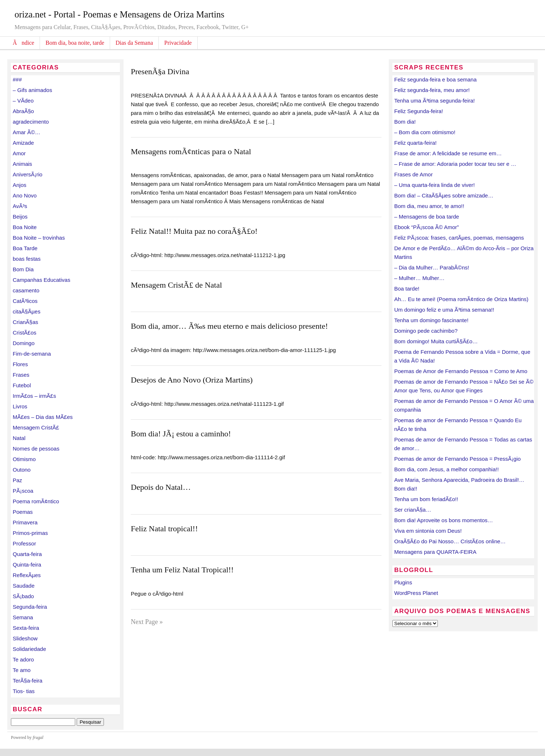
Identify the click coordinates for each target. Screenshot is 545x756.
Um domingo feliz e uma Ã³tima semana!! (444, 310)
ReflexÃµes (27, 575)
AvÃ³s (20, 206)
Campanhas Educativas (41, 280)
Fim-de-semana (32, 354)
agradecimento (31, 122)
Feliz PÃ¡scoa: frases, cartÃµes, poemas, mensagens (459, 238)
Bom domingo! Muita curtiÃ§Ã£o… (436, 341)
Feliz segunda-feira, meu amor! (432, 90)
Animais (22, 164)
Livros (20, 406)
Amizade (23, 143)
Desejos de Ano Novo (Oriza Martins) (192, 380)
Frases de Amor (413, 174)
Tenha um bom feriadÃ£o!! (426, 499)
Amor (19, 153)
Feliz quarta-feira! (415, 143)
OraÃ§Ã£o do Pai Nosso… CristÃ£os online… (450, 541)
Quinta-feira (27, 565)
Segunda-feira (30, 607)
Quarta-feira (27, 554)
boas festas (27, 259)
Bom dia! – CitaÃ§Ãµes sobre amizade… (444, 195)
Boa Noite (25, 227)
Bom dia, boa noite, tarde (75, 43)
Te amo (22, 670)
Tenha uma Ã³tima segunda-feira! (435, 101)
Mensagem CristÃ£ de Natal (176, 285)
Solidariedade (29, 649)
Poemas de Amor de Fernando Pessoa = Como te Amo (461, 371)
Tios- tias (24, 691)
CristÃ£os (25, 333)
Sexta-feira (26, 628)
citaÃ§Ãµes (27, 311)
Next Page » (147, 622)
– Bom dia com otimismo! (425, 132)
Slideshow (25, 638)
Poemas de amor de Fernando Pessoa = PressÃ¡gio (457, 459)
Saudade (24, 586)
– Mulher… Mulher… (419, 278)
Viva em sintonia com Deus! (428, 531)
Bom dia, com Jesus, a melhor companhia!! (447, 469)
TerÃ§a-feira (28, 681)
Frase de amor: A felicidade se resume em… (448, 153)
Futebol (22, 385)
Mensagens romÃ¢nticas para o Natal (191, 151)
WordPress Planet (416, 593)
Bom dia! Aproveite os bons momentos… (444, 520)
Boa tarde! (407, 289)
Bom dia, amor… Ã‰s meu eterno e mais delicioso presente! (229, 326)
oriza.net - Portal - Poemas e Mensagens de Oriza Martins (120, 14)
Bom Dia (23, 269)
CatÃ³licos (25, 301)
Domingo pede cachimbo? (426, 331)
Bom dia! (405, 122)
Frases (21, 375)
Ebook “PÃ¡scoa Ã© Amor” (427, 227)
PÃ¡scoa (23, 491)
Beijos (20, 217)
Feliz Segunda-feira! (419, 111)
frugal (38, 737)
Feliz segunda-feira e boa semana (435, 79)
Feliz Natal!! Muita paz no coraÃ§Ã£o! (194, 231)
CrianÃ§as (25, 322)
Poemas (23, 512)
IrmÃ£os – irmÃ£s (34, 396)
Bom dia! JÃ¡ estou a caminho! (181, 434)
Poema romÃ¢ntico (36, 501)
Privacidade (178, 43)
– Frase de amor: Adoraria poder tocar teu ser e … (455, 164)
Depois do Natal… (161, 487)
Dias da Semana (134, 43)
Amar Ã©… (27, 132)
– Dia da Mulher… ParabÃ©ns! (432, 267)
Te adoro (23, 659)
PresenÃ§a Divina (160, 71)
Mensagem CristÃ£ (36, 427)
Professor (24, 543)
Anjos (20, 185)
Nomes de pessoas (36, 449)
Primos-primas (30, 533)
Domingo (24, 343)
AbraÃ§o (23, 111)
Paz (17, 480)
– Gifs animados (32, 90)
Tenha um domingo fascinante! (431, 320)
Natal (19, 438)
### (17, 79)
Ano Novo (25, 195)
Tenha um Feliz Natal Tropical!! (182, 570)
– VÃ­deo (23, 101)
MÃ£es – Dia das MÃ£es (43, 417)
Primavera (25, 522)
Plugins (403, 582)
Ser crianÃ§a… (413, 510)
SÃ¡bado (23, 596)
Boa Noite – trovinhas (39, 238)
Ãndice (23, 43)
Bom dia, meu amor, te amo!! (429, 206)
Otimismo (24, 459)
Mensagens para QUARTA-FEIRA (435, 552)
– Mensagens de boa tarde (427, 217)
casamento (26, 290)
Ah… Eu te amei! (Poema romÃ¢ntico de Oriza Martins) (461, 299)
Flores (20, 364)
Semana (23, 617)
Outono (22, 470)
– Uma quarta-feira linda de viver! (435, 185)
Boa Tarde (25, 248)
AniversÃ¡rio (28, 174)
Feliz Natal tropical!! (164, 529)
